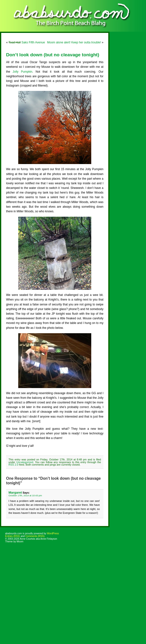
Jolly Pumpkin (23, 72)
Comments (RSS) (35, 536)
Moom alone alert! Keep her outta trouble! (74, 42)
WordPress (53, 533)
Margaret (15, 493)
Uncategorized (25, 462)
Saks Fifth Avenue (27, 42)
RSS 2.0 (13, 465)
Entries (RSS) (13, 536)
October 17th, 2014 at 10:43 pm (25, 495)
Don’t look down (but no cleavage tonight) (53, 55)
